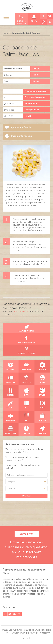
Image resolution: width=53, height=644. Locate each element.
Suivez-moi (26, 534)
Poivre (28, 116)
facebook (5, 614)
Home (6, 33)
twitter (10, 614)
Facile (35, 75)
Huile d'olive (31, 103)
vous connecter (21, 311)
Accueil (27, 638)
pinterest (19, 614)
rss (15, 614)
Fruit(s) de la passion (35, 97)
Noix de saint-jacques (36, 91)
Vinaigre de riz (32, 110)
